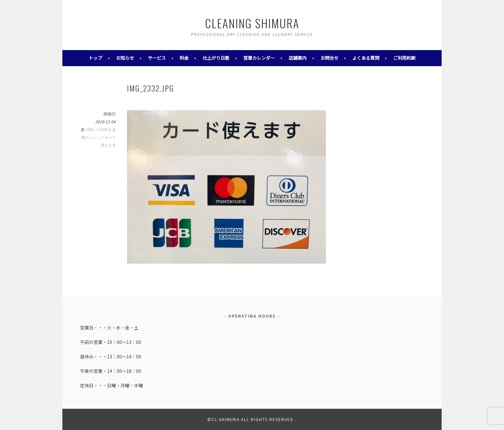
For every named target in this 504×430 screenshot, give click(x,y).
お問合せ (329, 58)
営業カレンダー (259, 58)
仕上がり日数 (216, 58)
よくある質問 (366, 58)
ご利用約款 (404, 58)
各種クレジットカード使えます (98, 137)
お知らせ (125, 58)
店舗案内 (298, 58)
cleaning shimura (252, 23)
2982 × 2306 (97, 130)
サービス (157, 58)
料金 (184, 58)
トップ (95, 58)
